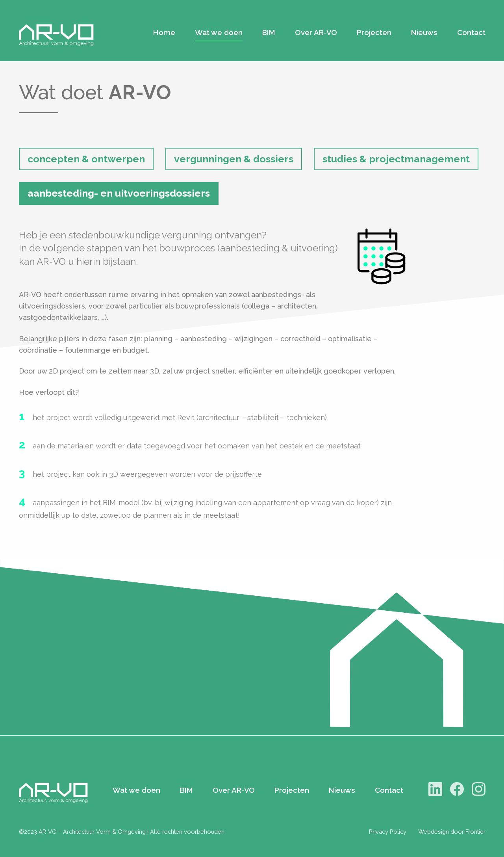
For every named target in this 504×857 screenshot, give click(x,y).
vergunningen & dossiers (234, 159)
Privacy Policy (388, 832)
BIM (269, 32)
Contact (471, 32)
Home (164, 32)
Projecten (374, 32)
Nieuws (424, 32)
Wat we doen (219, 32)
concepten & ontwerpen (86, 159)
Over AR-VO (316, 32)
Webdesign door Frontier (452, 832)
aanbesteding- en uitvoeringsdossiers (119, 193)
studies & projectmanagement (396, 159)
